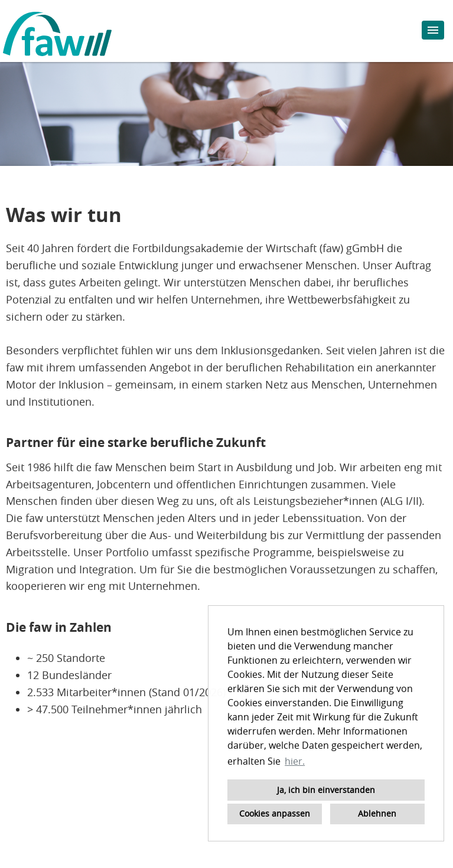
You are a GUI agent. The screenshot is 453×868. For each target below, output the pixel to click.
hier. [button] (295, 761)
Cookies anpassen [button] (275, 813)
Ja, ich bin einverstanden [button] (326, 790)
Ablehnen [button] (377, 813)
